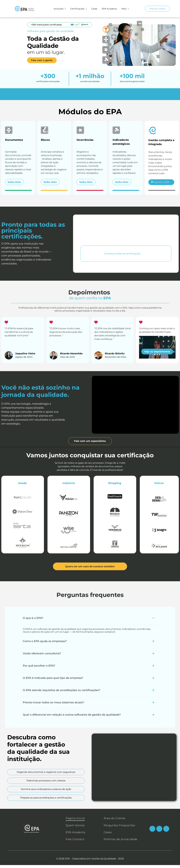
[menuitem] (60, 9)
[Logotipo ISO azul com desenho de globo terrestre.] (95, 279)
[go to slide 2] (157, 357)
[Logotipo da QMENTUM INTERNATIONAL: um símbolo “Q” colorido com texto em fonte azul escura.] (157, 279)
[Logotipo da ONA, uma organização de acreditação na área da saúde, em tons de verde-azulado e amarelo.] (126, 279)
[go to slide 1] (155, 357)
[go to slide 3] (160, 357)
